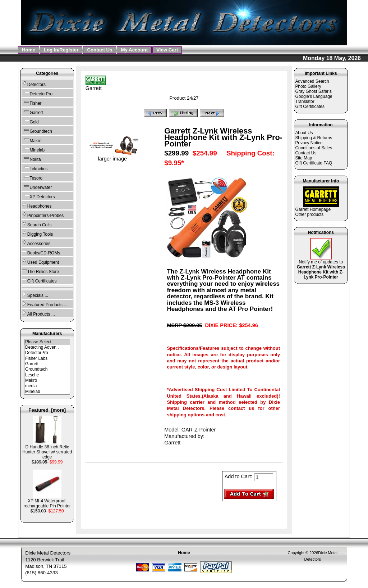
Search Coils (37, 224)
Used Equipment (40, 261)
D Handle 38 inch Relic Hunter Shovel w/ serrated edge (47, 450)
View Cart (167, 50)
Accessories (36, 243)
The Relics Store (40, 271)
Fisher (32, 102)
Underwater (37, 187)
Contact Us (100, 50)
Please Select (47, 342)
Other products (309, 214)
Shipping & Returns (314, 138)
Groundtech (37, 130)
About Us (304, 133)
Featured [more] (47, 410)
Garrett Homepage (313, 209)
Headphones (37, 205)
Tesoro (32, 177)
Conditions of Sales (314, 148)
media (47, 386)
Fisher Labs (47, 359)
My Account (134, 50)
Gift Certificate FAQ (314, 163)
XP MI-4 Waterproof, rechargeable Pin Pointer (47, 501)
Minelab (33, 149)
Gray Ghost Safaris (313, 91)
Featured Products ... (44, 304)
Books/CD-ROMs (41, 252)
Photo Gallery (308, 86)
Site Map (303, 158)
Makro (32, 140)
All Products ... (38, 313)
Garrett (47, 364)
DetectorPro (37, 93)
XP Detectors (38, 196)
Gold (30, 121)
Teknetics (34, 168)
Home (29, 50)
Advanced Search (312, 81)
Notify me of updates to (321, 268)
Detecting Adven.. (47, 347)
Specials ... (35, 295)
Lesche (47, 375)
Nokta (31, 159)
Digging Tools (37, 233)
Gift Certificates (39, 280)
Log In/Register (61, 50)
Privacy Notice (309, 143)
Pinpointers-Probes (43, 215)
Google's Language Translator (314, 99)
